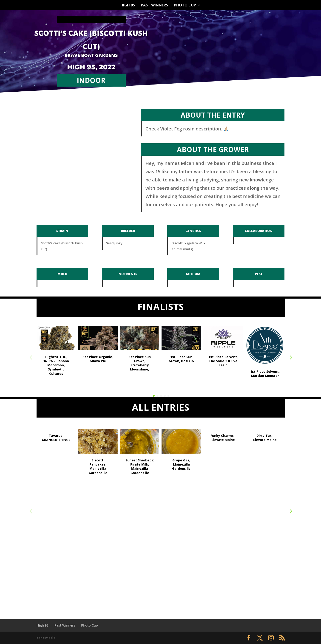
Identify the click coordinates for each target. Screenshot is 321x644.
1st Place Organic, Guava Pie (98, 359)
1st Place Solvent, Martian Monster (265, 374)
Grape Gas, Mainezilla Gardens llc (181, 464)
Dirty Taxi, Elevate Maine (265, 438)
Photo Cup (185, 6)
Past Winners (154, 6)
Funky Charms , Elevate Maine (223, 438)
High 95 (128, 6)
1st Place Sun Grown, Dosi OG (181, 359)
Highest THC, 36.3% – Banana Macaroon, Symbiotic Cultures (56, 365)
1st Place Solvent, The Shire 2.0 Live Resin (223, 361)
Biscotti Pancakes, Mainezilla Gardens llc (98, 466)
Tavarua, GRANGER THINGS (56, 438)
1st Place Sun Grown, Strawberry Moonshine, (140, 363)
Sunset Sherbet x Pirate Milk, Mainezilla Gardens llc (140, 466)
